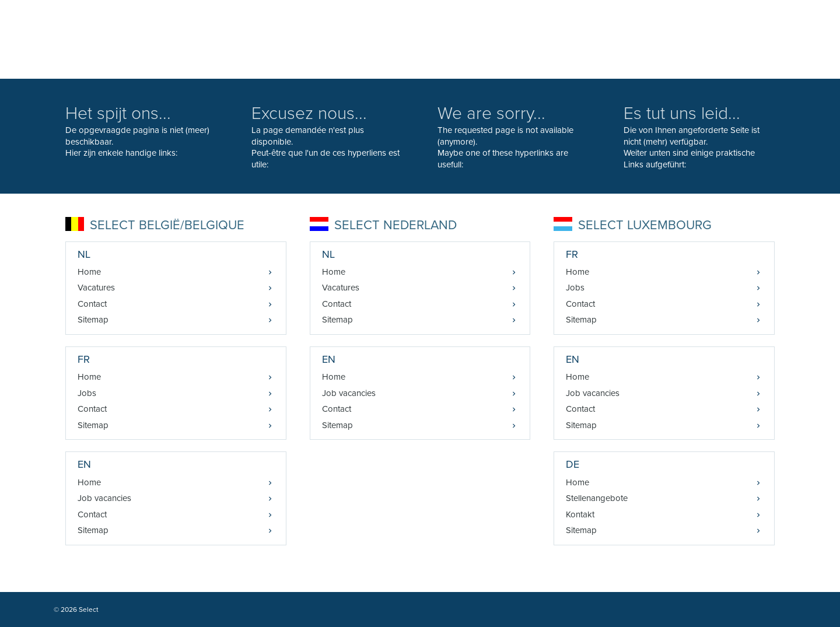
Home (89, 272)
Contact (92, 304)
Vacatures (96, 288)
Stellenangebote (597, 498)
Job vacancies (104, 498)
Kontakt (580, 514)
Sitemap (93, 320)
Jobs (87, 393)
